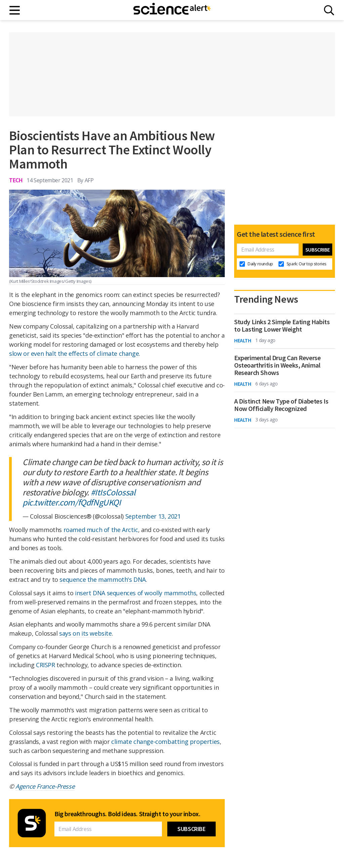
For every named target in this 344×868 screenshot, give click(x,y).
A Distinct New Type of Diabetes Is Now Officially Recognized (281, 405)
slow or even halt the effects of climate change (74, 353)
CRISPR (46, 665)
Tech (16, 180)
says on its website (85, 633)
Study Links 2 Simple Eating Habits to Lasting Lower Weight (282, 326)
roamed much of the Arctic (101, 530)
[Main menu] (15, 10)
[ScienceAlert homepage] (172, 10)
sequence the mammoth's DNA (103, 579)
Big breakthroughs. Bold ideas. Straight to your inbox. (127, 814)
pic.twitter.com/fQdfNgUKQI (72, 502)
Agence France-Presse (45, 786)
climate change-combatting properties (165, 742)
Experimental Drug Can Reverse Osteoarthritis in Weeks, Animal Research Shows (277, 365)
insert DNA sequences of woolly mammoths (136, 593)
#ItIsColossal (113, 492)
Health (243, 340)
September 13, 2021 (153, 516)
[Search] (329, 10)
